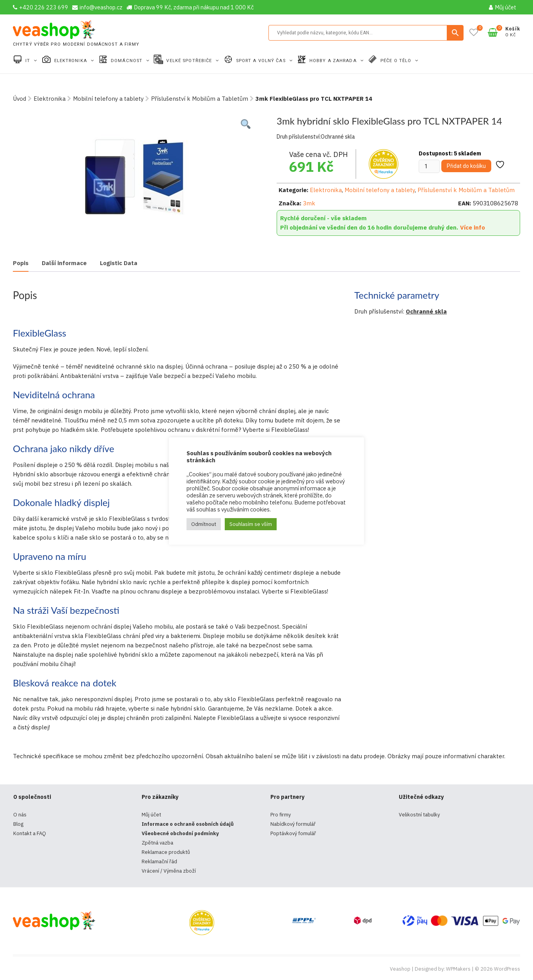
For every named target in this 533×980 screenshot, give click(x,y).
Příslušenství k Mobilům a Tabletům (200, 99)
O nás (20, 815)
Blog (18, 824)
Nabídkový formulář (293, 824)
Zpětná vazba (157, 843)
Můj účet (503, 7)
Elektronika (71, 61)
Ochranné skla (426, 311)
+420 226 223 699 (41, 7)
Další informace (64, 263)
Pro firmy (281, 815)
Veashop (400, 969)
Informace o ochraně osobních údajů (188, 824)
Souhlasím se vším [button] (251, 524)
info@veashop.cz (97, 7)
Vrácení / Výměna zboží (169, 871)
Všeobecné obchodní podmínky (180, 833)
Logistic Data (119, 263)
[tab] (21, 264)
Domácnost (127, 61)
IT (28, 61)
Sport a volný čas (262, 61)
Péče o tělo (397, 61)
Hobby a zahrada (334, 61)
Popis (21, 263)
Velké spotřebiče (190, 61)
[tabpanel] (135, 174)
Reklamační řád (159, 862)
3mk (309, 203)
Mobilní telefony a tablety (108, 99)
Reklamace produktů (166, 852)
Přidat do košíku (466, 166)
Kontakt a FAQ (30, 833)
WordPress (507, 969)
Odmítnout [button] (204, 524)
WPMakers (458, 969)
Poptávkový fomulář (293, 833)
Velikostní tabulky (419, 815)
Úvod (20, 99)
